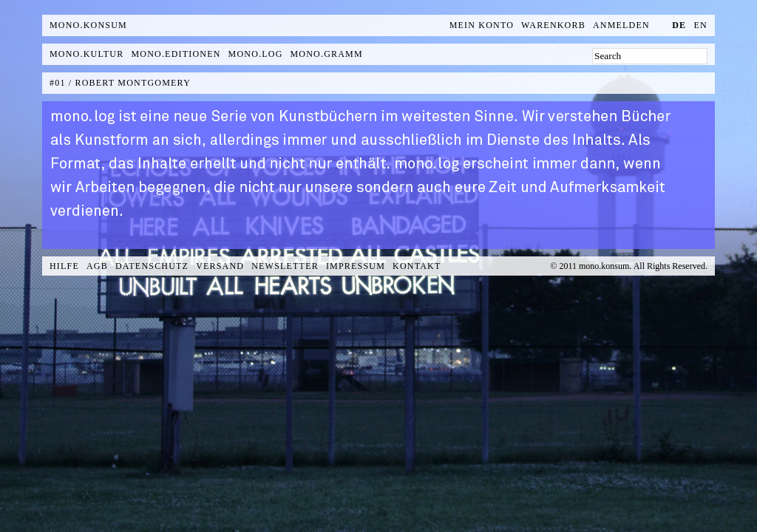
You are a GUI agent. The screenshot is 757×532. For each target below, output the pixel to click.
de (679, 25)
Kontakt (417, 266)
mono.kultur (86, 54)
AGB (97, 266)
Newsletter (285, 266)
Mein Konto (482, 25)
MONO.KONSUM (88, 25)
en (701, 25)
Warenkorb (553, 25)
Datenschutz (152, 266)
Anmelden (621, 25)
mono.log (256, 54)
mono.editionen (176, 54)
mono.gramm (327, 54)
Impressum (356, 266)
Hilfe (64, 266)
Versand (220, 266)
